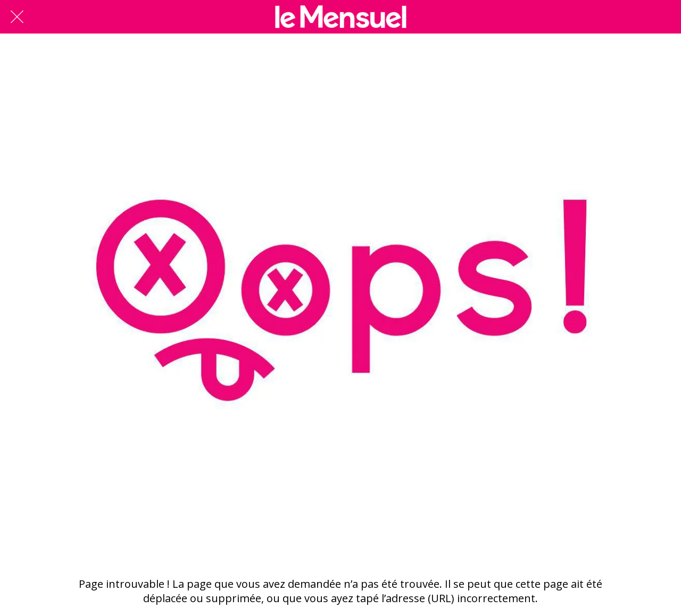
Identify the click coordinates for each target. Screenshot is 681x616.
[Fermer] (17, 17)
